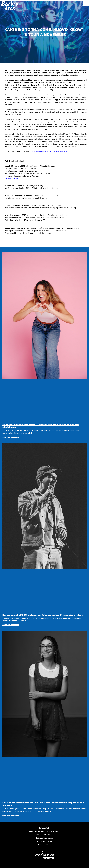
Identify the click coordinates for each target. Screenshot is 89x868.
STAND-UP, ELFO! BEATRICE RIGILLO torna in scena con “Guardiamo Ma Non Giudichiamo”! (41, 426)
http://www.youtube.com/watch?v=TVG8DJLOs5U (49, 151)
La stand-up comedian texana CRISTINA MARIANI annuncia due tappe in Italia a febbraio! (43, 804)
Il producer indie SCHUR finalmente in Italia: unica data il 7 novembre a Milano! (43, 615)
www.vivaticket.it (12, 178)
